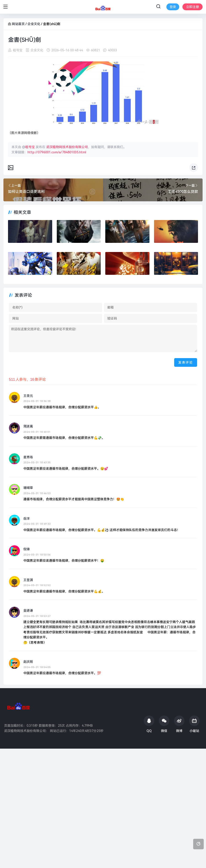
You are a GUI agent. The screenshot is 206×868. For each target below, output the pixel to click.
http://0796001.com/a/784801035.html (57, 152)
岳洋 (27, 518)
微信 (164, 724)
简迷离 (28, 426)
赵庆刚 (28, 662)
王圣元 (28, 396)
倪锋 (27, 549)
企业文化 (34, 24)
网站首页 (18, 24)
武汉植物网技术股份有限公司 (67, 147)
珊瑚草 (28, 488)
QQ (149, 724)
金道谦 (28, 611)
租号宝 (18, 50)
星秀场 (28, 457)
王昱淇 (28, 580)
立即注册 (192, 7)
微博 (179, 724)
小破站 (194, 724)
